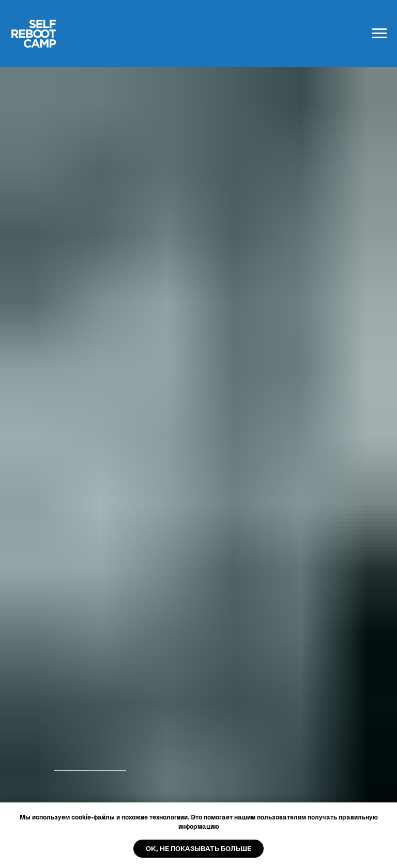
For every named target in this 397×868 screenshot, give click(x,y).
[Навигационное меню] (379, 34)
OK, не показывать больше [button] (198, 849)
